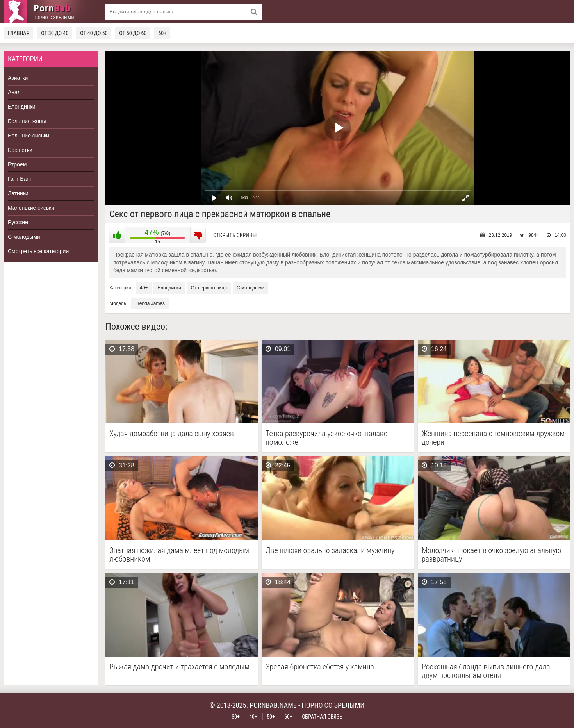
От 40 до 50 (94, 33)
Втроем (17, 164)
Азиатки (18, 78)
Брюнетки (20, 150)
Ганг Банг (20, 179)
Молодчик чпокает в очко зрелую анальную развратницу (492, 555)
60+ (162, 33)
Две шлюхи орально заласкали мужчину (330, 550)
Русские (18, 222)
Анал (14, 92)
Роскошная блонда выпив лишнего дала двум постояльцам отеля (486, 671)
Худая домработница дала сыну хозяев (172, 434)
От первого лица (209, 288)
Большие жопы (27, 121)
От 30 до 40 (55, 33)
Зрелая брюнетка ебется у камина (320, 667)
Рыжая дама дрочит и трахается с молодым (179, 667)
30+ (236, 717)
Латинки (18, 193)
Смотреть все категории (38, 251)
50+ (271, 717)
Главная (19, 33)
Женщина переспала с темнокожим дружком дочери (493, 438)
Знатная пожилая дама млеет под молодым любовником (179, 555)
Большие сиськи (29, 136)
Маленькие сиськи (31, 208)
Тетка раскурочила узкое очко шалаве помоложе (326, 438)
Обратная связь (322, 717)
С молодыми (24, 237)
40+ (144, 288)
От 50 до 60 (133, 33)
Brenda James (150, 303)
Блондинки (22, 107)
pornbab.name (273, 705)
